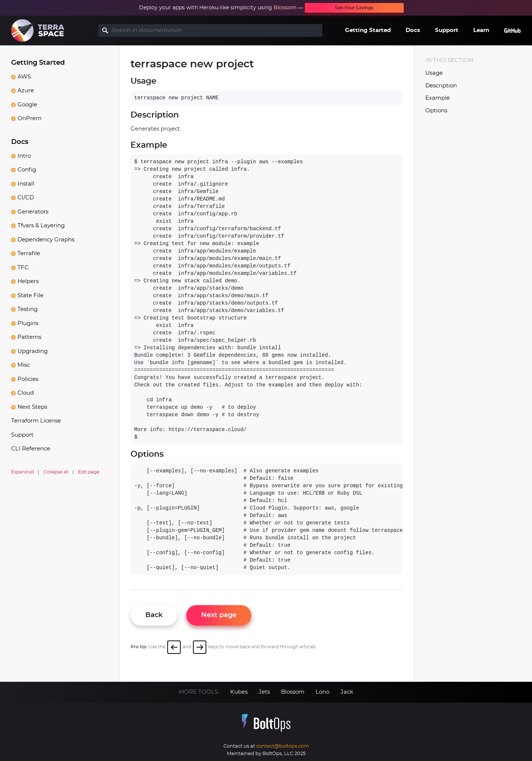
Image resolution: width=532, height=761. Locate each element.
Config (27, 170)
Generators (33, 212)
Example (438, 98)
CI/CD (26, 198)
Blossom (285, 8)
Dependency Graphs (46, 240)
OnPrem (30, 118)
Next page (219, 615)
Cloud (26, 393)
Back (154, 615)
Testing (28, 309)
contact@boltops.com (283, 746)
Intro (24, 156)
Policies (28, 379)
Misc (24, 365)
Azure (26, 91)
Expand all (22, 472)
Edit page (89, 472)
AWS (24, 77)
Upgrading (33, 351)
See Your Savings (354, 8)
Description (441, 86)
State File (30, 296)
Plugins (28, 323)
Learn (481, 30)
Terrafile (29, 253)
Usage (434, 73)
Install (26, 184)
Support (447, 30)
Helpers (28, 281)
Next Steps (32, 407)
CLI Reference (31, 449)
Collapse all (56, 472)
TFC (23, 268)
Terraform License (36, 421)
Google (27, 105)
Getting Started (368, 30)
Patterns (29, 337)
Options (436, 111)
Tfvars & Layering (41, 226)
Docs (413, 30)
